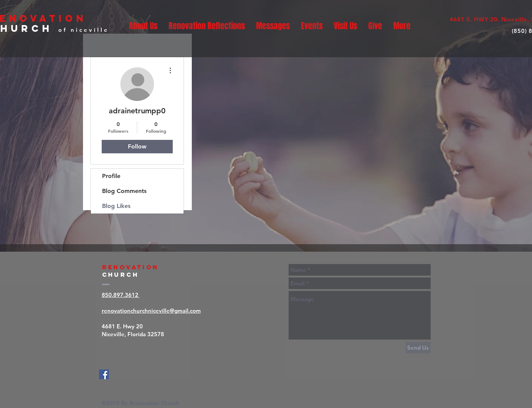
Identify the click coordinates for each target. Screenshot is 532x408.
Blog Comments (124, 191)
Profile (111, 176)
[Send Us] (418, 348)
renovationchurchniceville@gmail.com (151, 311)
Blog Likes (116, 206)
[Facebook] (104, 374)
